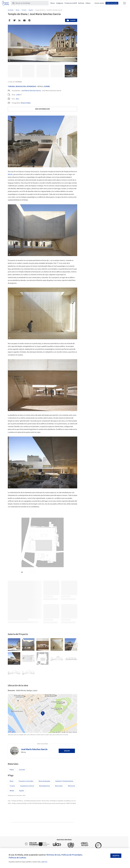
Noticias (81, 3)
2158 (18, 95)
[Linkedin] (19, 20)
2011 (17, 99)
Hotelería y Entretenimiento (64, 781)
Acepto (116, 856)
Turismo (11, 86)
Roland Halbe (26, 103)
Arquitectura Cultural (27, 786)
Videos (88, 3)
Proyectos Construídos (26, 781)
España (47, 86)
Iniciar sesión (99, 3)
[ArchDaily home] (6, 3)
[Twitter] (14, 20)
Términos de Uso (53, 855)
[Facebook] (9, 20)
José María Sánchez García (31, 91)
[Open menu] (124, 3)
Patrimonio (31, 86)
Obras (53, 3)
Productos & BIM (71, 3)
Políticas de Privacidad (71, 855)
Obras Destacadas (44, 781)
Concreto (22, 770)
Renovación (21, 86)
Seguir (67, 751)
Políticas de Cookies (17, 858)
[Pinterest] (29, 20)
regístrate (44, 862)
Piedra (12, 770)
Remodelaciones (45, 786)
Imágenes (60, 3)
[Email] (24, 20)
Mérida (10, 174)
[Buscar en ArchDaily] (31, 3)
